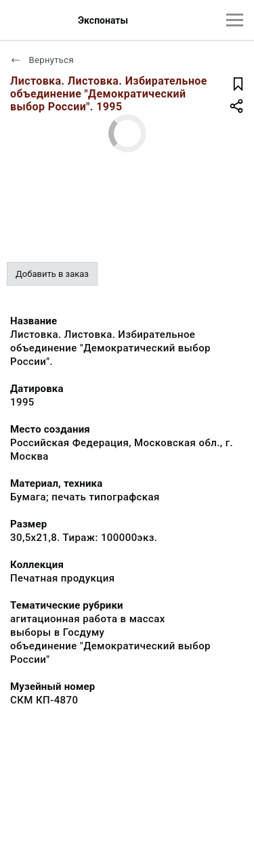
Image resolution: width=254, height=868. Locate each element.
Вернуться (42, 60)
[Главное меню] (235, 20)
